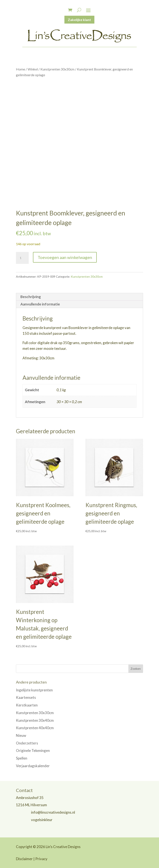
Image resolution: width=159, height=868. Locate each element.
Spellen (22, 758)
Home (21, 69)
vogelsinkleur (42, 820)
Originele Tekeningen (33, 751)
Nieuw (21, 735)
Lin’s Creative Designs (63, 847)
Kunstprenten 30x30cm (57, 69)
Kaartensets (26, 697)
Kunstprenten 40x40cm (35, 728)
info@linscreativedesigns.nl (53, 812)
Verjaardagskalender (33, 766)
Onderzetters (27, 743)
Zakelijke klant (79, 20)
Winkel (33, 69)
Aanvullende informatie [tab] (40, 304)
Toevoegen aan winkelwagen (65, 257)
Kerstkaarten (27, 705)
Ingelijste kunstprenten (34, 690)
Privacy (41, 859)
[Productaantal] (22, 258)
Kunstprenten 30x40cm (35, 720)
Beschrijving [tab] (31, 297)
